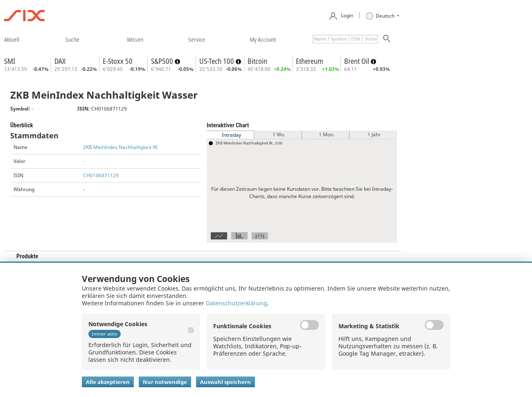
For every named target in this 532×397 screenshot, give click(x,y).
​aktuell (12, 39)
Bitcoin (257, 61)
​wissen (135, 39)
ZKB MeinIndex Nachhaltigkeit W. (121, 147)
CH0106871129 (101, 175)
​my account (263, 39)
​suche (72, 39)
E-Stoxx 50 (118, 61)
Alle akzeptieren (108, 382)
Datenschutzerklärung (237, 303)
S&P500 (163, 61)
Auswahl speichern (225, 382)
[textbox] (345, 39)
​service (197, 39)
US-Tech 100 (218, 61)
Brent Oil (357, 61)
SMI (10, 61)
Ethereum (310, 61)
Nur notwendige (165, 382)
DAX (60, 61)
